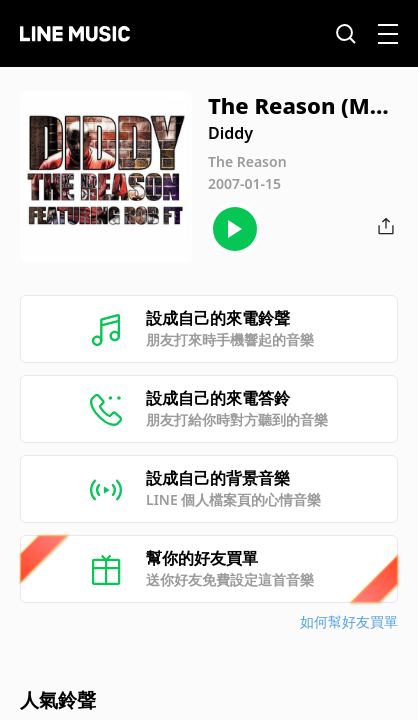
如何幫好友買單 (349, 621)
